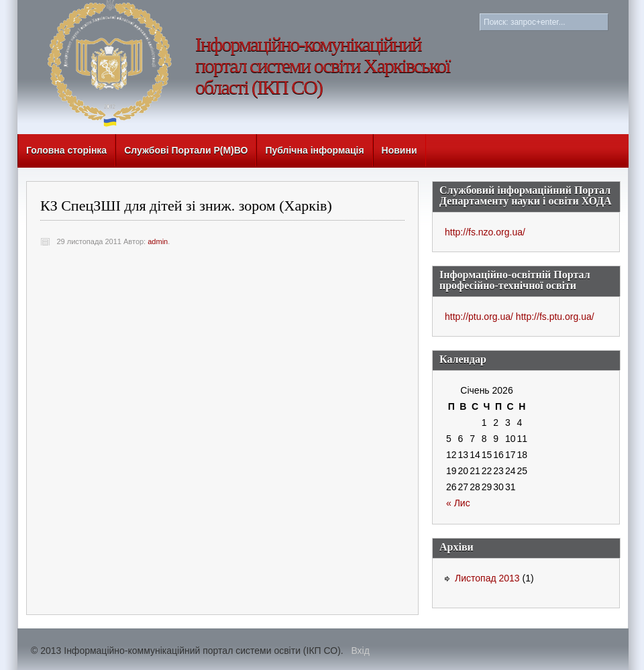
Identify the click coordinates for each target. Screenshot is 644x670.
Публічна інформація (314, 150)
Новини (399, 150)
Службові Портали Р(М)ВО (186, 150)
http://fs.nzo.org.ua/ (485, 232)
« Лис (458, 503)
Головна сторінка (66, 150)
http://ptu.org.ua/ (479, 317)
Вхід (360, 651)
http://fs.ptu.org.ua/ (555, 317)
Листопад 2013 (487, 578)
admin (158, 241)
